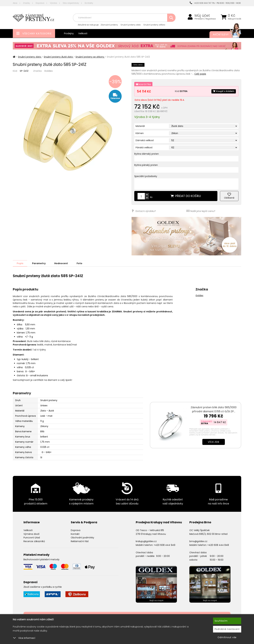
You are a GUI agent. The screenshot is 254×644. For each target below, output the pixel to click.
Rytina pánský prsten (146, 165)
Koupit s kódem (223, 91)
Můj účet (202, 16)
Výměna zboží (31, 534)
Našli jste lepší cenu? (201, 211)
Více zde (214, 442)
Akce (15, 3)
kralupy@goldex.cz (146, 541)
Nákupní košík (235, 19)
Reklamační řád (80, 541)
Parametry (40, 263)
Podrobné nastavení (227, 629)
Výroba (53, 3)
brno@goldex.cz (198, 541)
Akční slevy (224, 35)
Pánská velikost (144, 147)
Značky (26, 3)
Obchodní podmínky (82, 537)
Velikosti (83, 33)
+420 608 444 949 (165, 545)
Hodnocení (63, 263)
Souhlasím (221, 621)
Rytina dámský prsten (147, 154)
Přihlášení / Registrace (205, 19)
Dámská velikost (145, 140)
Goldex (48, 71)
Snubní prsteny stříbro (154, 25)
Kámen (140, 133)
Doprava (40, 3)
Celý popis (200, 74)
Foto (81, 263)
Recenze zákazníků (34, 541)
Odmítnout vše (227, 637)
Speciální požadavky (146, 176)
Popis (20, 263)
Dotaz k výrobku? (144, 211)
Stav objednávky (71, 3)
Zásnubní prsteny (109, 25)
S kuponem (207, 421)
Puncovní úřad (32, 537)
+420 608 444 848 (218, 545)
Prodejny (69, 33)
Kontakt (75, 534)
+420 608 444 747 (201, 3)
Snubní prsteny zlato (131, 25)
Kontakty (89, 3)
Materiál (140, 126)
